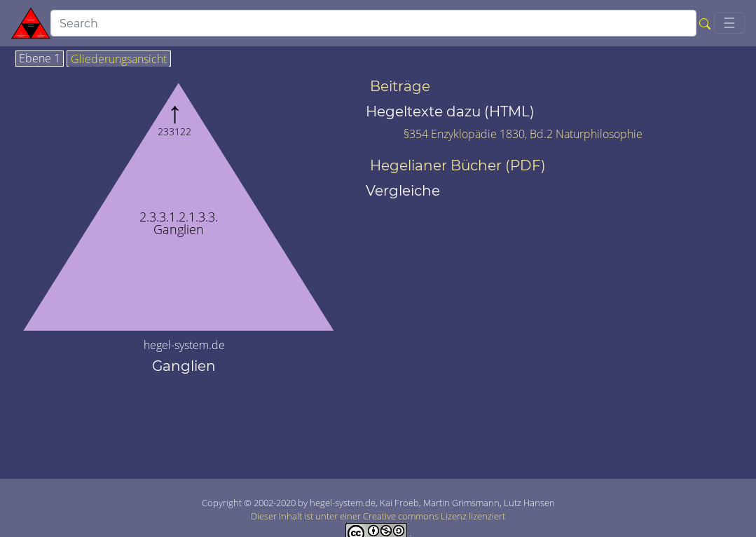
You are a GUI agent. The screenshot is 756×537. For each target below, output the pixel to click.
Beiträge (400, 86)
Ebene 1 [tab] (40, 59)
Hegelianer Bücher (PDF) (458, 165)
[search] (373, 23)
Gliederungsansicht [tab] (119, 60)
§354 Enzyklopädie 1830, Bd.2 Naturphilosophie (523, 134)
